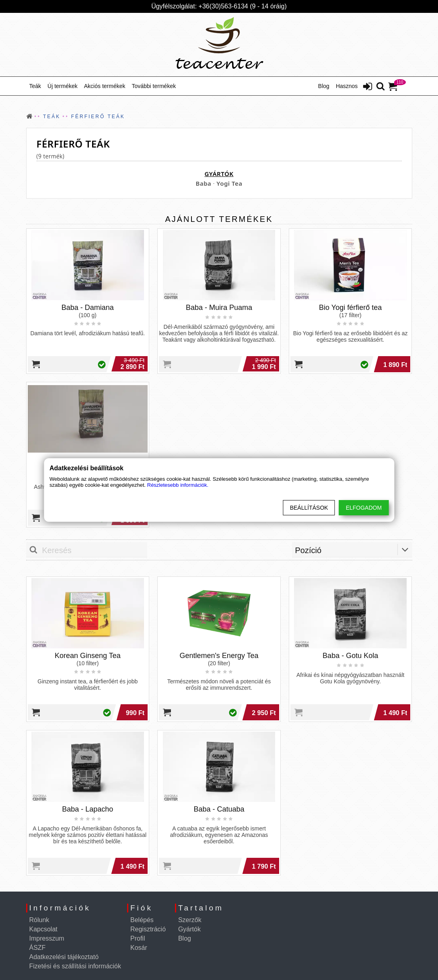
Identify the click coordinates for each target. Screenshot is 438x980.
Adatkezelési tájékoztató (64, 957)
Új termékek (63, 86)
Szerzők (190, 920)
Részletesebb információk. (178, 485)
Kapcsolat (43, 929)
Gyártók (189, 929)
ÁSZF (38, 948)
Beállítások (309, 508)
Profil (138, 938)
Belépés (142, 920)
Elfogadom (364, 508)
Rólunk (39, 920)
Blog (324, 86)
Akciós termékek (105, 86)
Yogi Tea (229, 183)
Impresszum (47, 938)
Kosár (139, 948)
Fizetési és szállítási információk (75, 966)
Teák (35, 86)
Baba (204, 183)
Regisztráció (148, 929)
